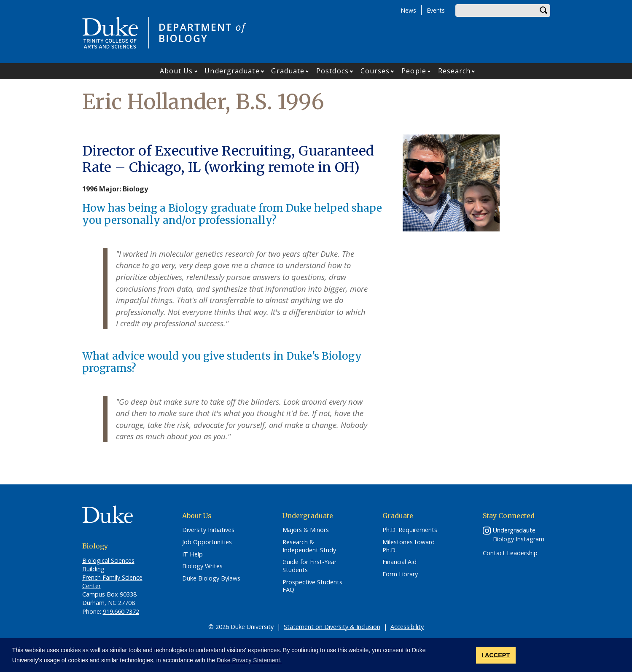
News (408, 10)
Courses (375, 71)
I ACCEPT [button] (496, 655)
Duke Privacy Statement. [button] (249, 660)
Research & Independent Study (309, 546)
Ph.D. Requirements (410, 530)
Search (544, 11)
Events (436, 10)
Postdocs (332, 71)
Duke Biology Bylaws (211, 578)
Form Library (400, 574)
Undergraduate (232, 71)
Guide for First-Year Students (309, 566)
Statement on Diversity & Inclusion (332, 627)
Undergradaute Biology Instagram (519, 535)
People (414, 71)
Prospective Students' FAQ (313, 586)
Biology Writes (202, 566)
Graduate (288, 71)
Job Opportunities (207, 542)
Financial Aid (399, 562)
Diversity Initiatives (208, 530)
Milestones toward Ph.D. (409, 546)
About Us (176, 71)
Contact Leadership (510, 553)
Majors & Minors (306, 530)
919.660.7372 (121, 612)
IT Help (192, 554)
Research (455, 71)
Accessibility (407, 627)
